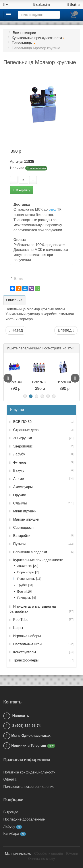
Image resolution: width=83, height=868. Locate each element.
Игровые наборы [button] (26, 636)
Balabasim (41, 5)
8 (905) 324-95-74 (22, 726)
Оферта (10, 779)
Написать (16, 716)
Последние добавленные (24, 819)
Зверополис (22, 446)
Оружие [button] (19, 495)
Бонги (24, 591)
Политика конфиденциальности (29, 772)
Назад (16, 330)
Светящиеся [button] (23, 528)
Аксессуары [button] (22, 487)
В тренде (11, 812)
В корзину (21, 190)
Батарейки (21, 536)
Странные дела (25, 430)
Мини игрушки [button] (24, 511)
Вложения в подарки (30, 552)
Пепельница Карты (46, 382)
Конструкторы (24, 652)
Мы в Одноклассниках (31, 736)
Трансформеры (25, 660)
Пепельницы (29, 579)
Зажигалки (28, 566)
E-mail (18, 279)
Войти (74, 5)
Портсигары (28, 572)
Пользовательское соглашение (29, 787)
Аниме (18, 479)
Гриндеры (26, 598)
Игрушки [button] (17, 410)
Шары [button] (17, 628)
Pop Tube (20, 620)
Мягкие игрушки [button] (26, 519)
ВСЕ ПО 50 (22, 422)
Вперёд (66, 330)
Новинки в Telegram (29, 746)
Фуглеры (20, 462)
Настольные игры (27, 644)
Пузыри (19, 544)
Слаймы (19, 503)
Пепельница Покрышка (24, 382)
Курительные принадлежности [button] (38, 560)
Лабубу (19, 454)
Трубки (25, 585)
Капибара (15, 834)
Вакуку (18, 471)
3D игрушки (22, 438)
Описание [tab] (14, 300)
